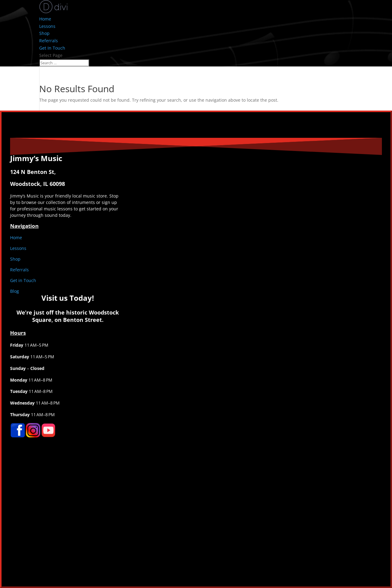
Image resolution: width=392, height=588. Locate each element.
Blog (15, 291)
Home (45, 19)
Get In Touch (52, 48)
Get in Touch (23, 280)
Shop (44, 33)
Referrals (49, 41)
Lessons (47, 26)
